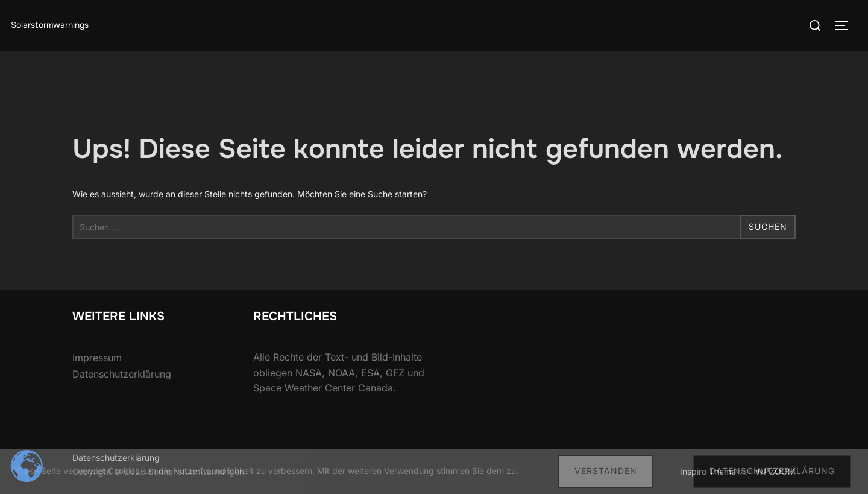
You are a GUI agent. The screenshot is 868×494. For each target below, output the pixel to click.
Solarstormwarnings (50, 25)
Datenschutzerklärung (122, 374)
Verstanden (606, 471)
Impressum (97, 358)
